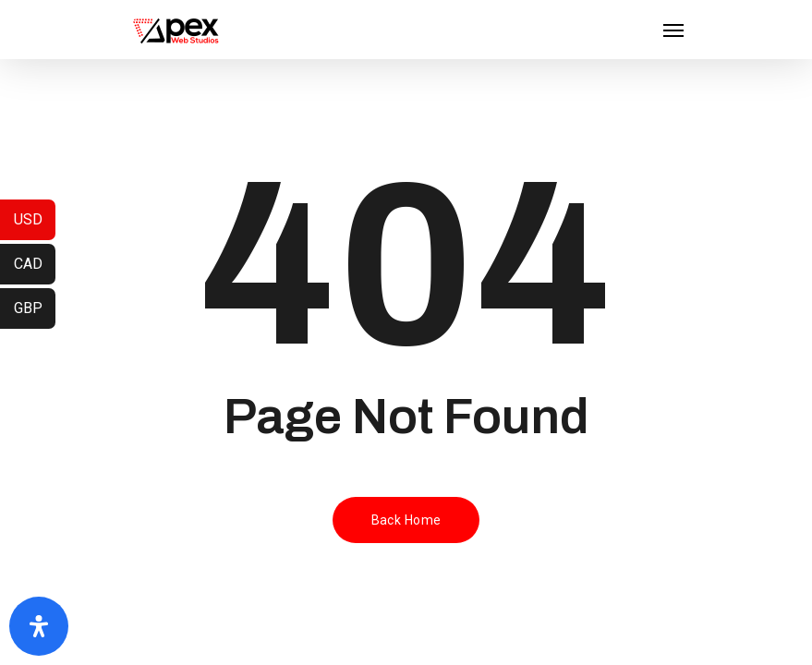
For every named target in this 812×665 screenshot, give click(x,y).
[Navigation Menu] (673, 30)
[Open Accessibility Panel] (39, 626)
